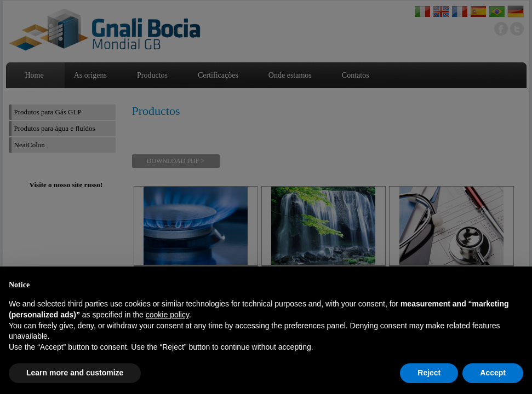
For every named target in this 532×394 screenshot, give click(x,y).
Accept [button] (493, 373)
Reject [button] (429, 373)
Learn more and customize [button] (75, 373)
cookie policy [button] (167, 315)
